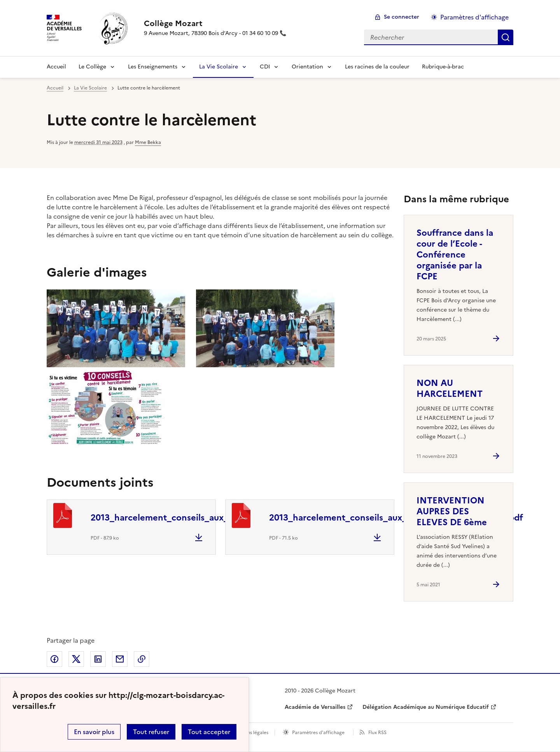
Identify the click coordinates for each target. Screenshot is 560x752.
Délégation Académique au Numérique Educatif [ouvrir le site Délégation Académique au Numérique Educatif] (426, 707)
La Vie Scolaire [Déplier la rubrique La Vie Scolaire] (219, 67)
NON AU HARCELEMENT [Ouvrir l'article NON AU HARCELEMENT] (450, 388)
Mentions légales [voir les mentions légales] (250, 733)
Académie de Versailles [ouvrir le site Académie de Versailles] (315, 707)
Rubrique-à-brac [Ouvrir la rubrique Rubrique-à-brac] (443, 67)
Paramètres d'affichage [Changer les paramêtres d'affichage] (474, 17)
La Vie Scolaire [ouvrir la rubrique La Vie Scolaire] (90, 88)
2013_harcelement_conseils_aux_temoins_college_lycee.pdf (215, 518)
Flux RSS (377, 733)
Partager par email (120, 659)
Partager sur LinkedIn (98, 659)
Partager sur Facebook (54, 659)
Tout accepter (209, 732)
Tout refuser (151, 732)
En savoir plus (94, 732)
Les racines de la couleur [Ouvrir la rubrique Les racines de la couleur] (377, 67)
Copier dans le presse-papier (142, 659)
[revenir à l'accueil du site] (215, 23)
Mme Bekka (148, 142)
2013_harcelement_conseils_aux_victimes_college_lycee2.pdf (396, 518)
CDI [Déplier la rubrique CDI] (265, 67)
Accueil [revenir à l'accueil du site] (56, 67)
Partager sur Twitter (76, 659)
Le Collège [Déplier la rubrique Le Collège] (92, 67)
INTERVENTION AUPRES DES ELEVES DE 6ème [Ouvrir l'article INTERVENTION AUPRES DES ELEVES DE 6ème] (452, 511)
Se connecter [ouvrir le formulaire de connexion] (402, 17)
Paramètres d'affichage (318, 733)
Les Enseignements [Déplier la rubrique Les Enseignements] (153, 67)
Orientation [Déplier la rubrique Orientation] (307, 67)
